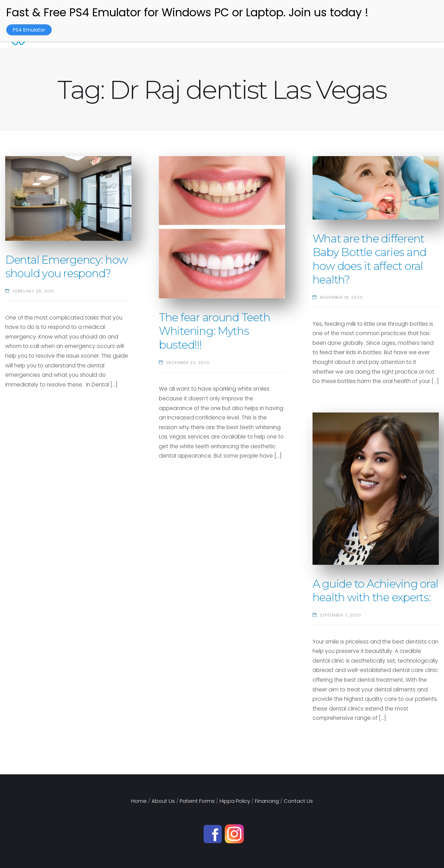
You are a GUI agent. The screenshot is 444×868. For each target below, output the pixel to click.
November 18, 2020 (341, 297)
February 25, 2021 (33, 291)
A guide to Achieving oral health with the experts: (375, 591)
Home (139, 801)
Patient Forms (197, 801)
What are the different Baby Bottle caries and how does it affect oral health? (369, 259)
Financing (267, 801)
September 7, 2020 (341, 615)
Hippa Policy (235, 801)
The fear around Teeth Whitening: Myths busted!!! (215, 331)
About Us (163, 801)
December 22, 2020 (188, 363)
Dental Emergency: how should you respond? (66, 267)
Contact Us (298, 801)
